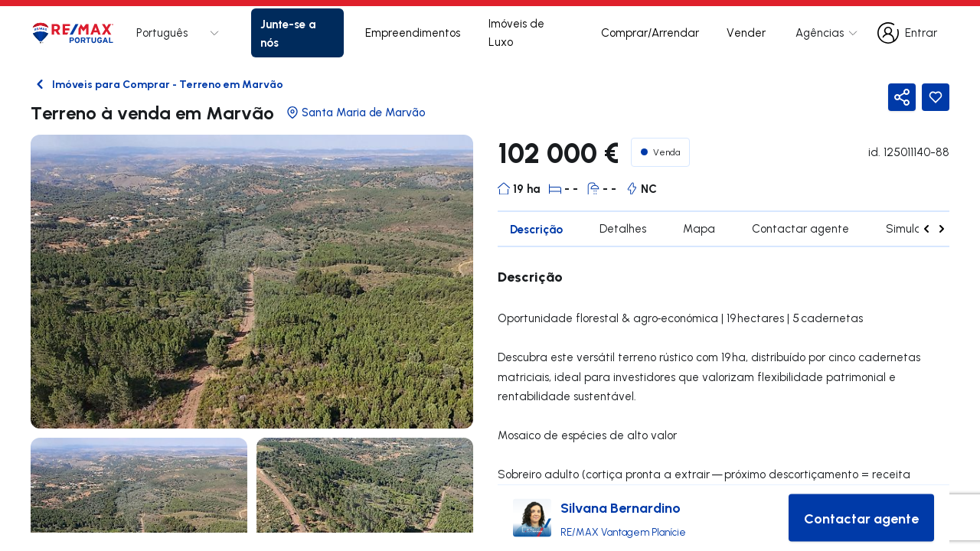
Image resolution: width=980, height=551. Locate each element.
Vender (746, 33)
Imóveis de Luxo (516, 33)
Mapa (699, 228)
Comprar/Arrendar (650, 33)
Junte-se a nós (288, 33)
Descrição (536, 229)
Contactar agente (800, 228)
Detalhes (623, 228)
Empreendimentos (413, 33)
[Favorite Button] (936, 97)
